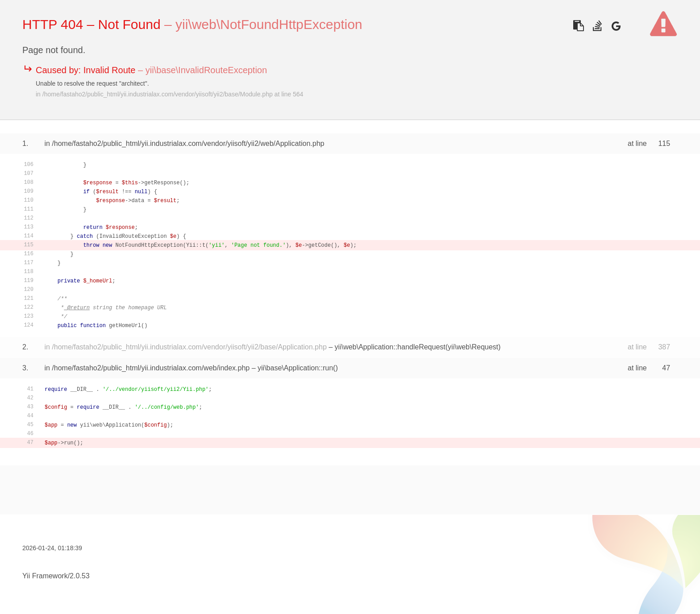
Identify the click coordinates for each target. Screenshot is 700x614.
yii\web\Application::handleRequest (390, 347)
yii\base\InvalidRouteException (206, 70)
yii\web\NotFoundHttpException (269, 24)
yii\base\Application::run (295, 368)
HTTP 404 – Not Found (92, 24)
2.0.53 (79, 576)
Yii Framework (45, 576)
